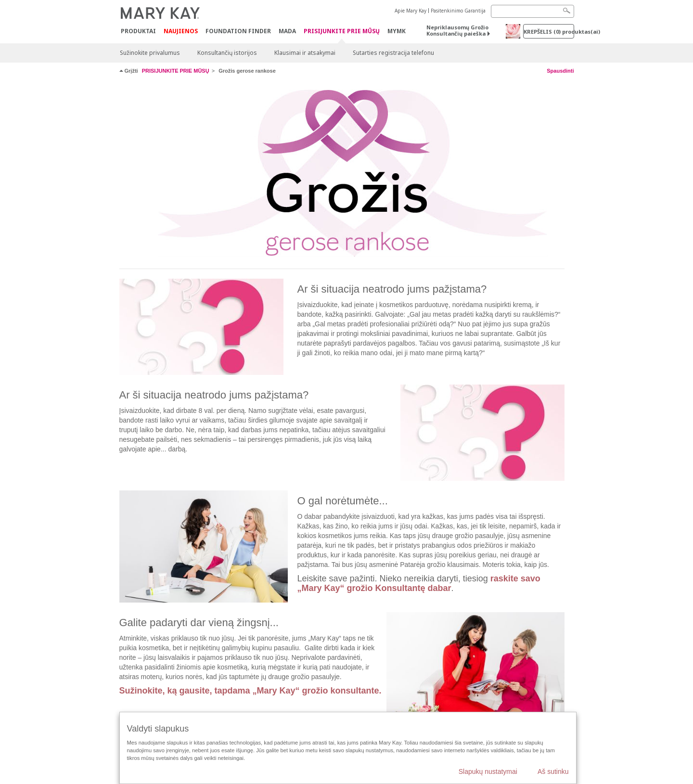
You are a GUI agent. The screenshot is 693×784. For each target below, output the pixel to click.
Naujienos (181, 31)
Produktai (138, 31)
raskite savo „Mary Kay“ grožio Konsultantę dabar (419, 583)
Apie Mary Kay (411, 11)
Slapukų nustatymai (488, 771)
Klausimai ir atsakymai (305, 53)
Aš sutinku (553, 771)
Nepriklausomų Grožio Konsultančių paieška (457, 30)
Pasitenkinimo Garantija (458, 11)
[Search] (533, 11)
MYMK (397, 31)
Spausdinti (560, 71)
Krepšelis (549, 32)
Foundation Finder (238, 31)
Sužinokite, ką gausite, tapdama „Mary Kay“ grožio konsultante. (250, 691)
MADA (287, 31)
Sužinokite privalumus (150, 53)
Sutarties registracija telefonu (393, 53)
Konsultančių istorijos (227, 53)
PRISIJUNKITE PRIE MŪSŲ (342, 32)
